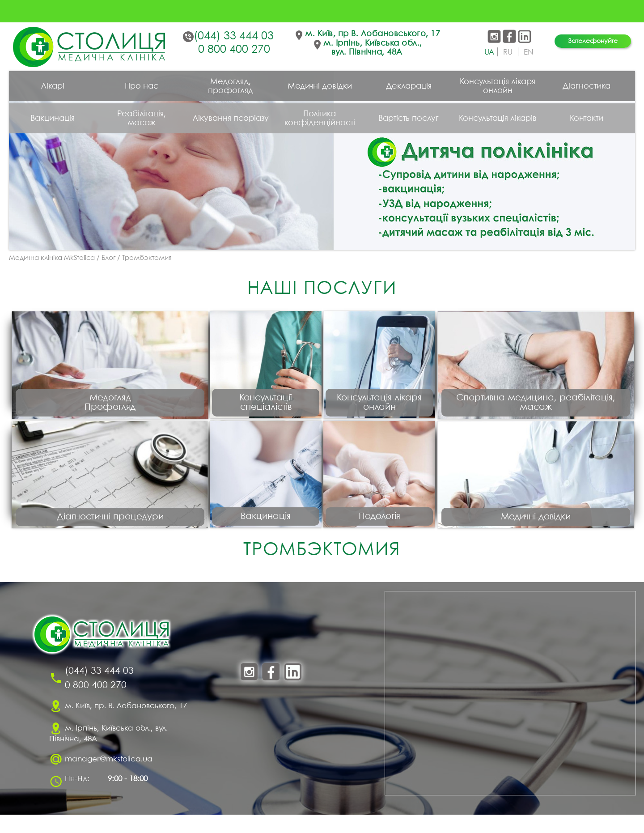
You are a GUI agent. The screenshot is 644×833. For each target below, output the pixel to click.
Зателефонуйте (593, 41)
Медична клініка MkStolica (52, 258)
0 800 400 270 (234, 50)
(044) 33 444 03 (234, 36)
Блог (108, 258)
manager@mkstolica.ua (109, 777)
